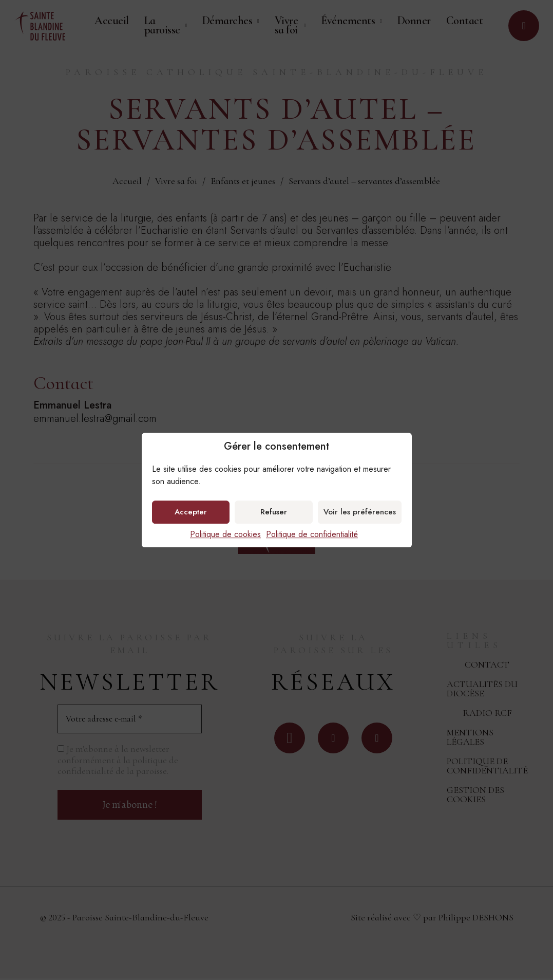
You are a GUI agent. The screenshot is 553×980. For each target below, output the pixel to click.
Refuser (274, 512)
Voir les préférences (360, 512)
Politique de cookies (225, 534)
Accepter (191, 512)
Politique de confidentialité (312, 534)
